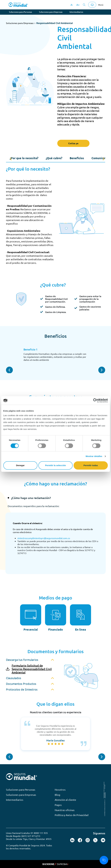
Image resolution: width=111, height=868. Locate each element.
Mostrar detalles (94, 456)
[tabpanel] (56, 543)
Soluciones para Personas (21, 790)
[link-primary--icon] (30, 669)
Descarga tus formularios (22, 660)
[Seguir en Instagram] (88, 840)
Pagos (58, 805)
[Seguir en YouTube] (103, 840)
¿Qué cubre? (54, 158)
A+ (78, 5)
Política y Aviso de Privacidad (72, 815)
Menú (101, 5)
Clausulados (14, 678)
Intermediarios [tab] (76, 12)
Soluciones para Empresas (20, 23)
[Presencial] (31, 618)
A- (72, 5)
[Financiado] (56, 618)
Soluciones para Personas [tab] (20, 12)
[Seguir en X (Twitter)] (80, 840)
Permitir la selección (56, 465)
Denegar (20, 465)
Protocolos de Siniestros (22, 689)
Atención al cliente (65, 800)
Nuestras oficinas (65, 810)
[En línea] (80, 618)
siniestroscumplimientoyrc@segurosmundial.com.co (44, 538)
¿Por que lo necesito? (24, 158)
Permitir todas (91, 465)
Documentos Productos (21, 684)
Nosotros (60, 790)
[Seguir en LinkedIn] (72, 840)
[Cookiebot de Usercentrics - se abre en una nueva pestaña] (95, 400)
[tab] (56, 498)
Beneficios (77, 158)
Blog (57, 795)
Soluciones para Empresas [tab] (51, 12)
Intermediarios (15, 800)
